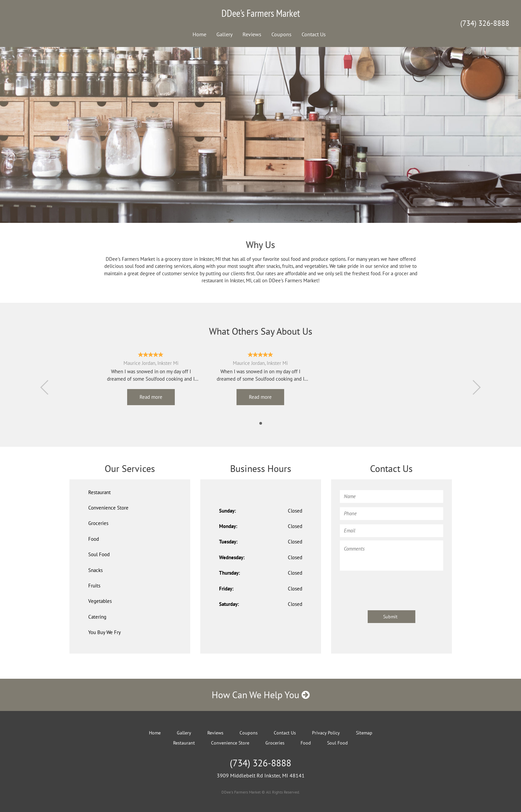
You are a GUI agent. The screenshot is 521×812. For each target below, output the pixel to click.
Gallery (224, 34)
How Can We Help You (261, 695)
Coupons (281, 34)
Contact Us (314, 34)
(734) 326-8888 (485, 23)
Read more (151, 397)
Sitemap (364, 733)
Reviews (252, 34)
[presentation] (391, 587)
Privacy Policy (326, 733)
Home (199, 34)
